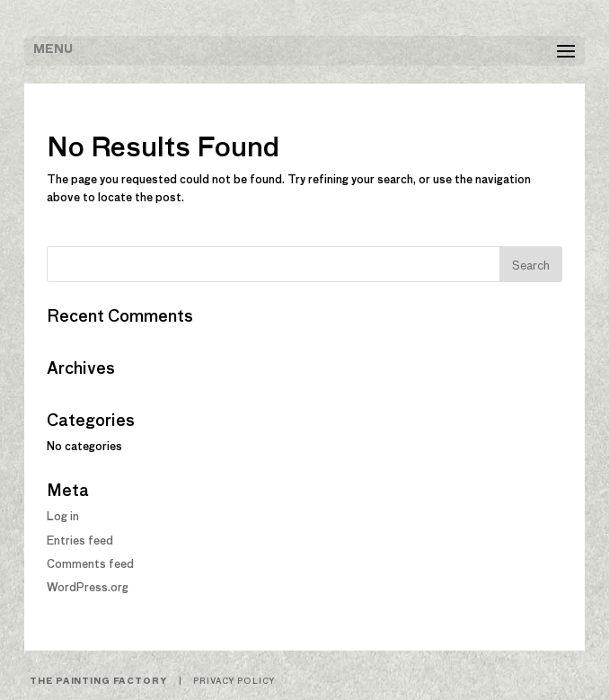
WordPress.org (88, 589)
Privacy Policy (234, 682)
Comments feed (90, 565)
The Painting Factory (98, 682)
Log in (63, 518)
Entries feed (80, 542)
